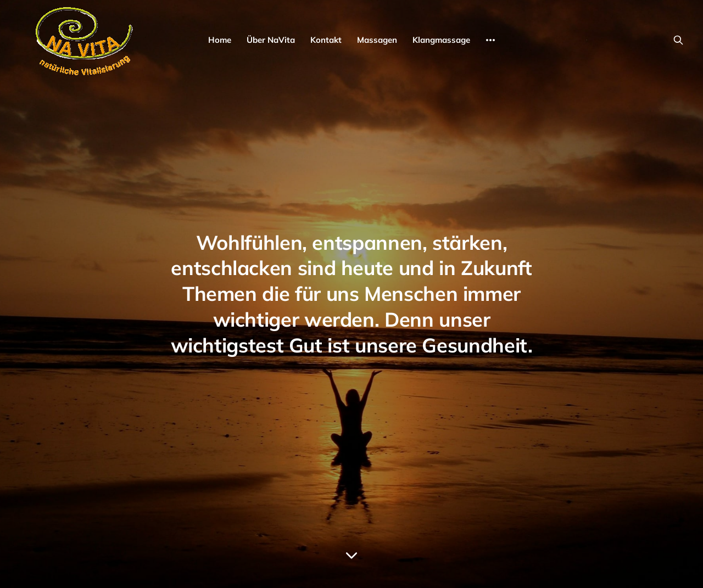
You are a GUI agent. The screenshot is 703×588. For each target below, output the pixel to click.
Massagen (377, 40)
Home (220, 40)
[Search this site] (678, 40)
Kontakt (326, 40)
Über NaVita (271, 40)
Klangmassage (441, 40)
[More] (490, 40)
